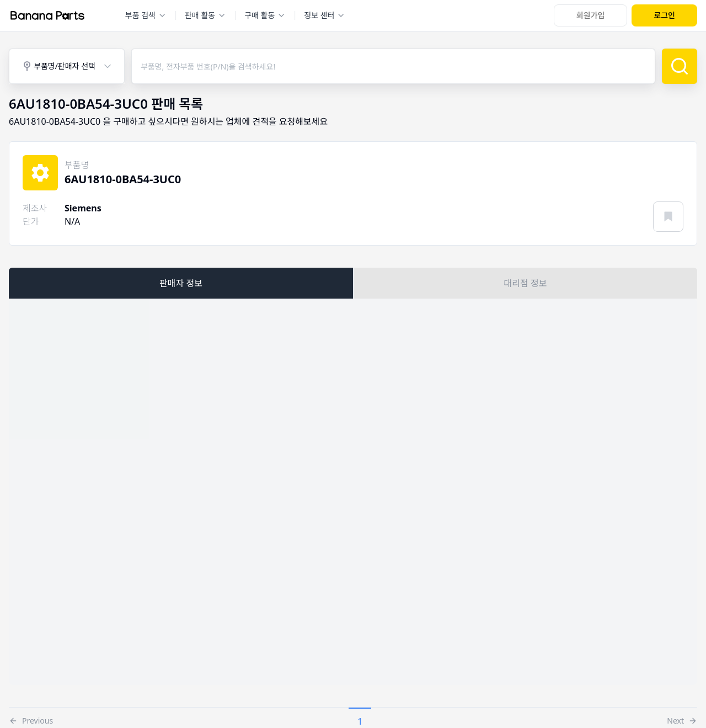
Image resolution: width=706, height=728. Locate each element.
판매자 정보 (181, 283)
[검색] (680, 66)
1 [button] (360, 721)
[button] (31, 718)
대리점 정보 (526, 283)
